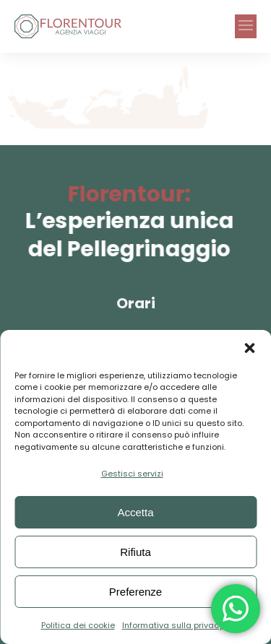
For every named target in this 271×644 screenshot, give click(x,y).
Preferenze (135, 592)
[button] (249, 348)
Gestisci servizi (132, 474)
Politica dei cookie (78, 625)
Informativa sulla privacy (173, 625)
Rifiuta (135, 552)
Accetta (135, 512)
